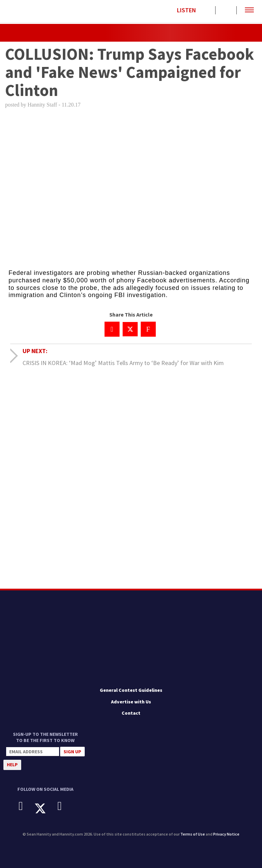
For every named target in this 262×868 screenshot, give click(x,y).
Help (12, 765)
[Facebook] (26, 806)
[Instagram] (65, 806)
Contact (131, 713)
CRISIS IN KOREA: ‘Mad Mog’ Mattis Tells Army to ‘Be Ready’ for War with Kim (123, 363)
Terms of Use (193, 834)
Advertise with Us (131, 702)
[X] (45, 808)
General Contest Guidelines (131, 690)
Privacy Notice (226, 834)
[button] (249, 10)
